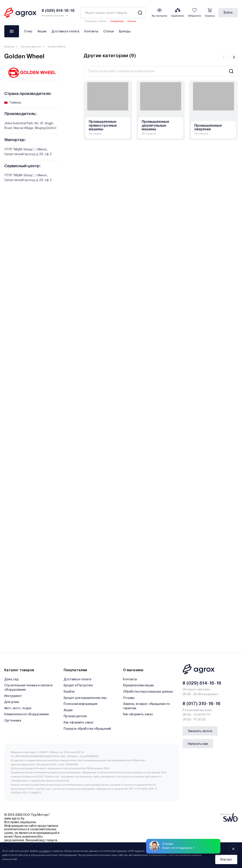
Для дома (12, 702)
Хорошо (226, 859)
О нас (28, 31)
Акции (42, 31)
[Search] (140, 13)
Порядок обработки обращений (87, 729)
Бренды (125, 31)
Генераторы (117, 21)
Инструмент (13, 696)
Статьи (109, 31)
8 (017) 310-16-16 (202, 704)
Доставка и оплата (65, 31)
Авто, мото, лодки (18, 708)
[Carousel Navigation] (229, 57)
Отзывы (129, 698)
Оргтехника (13, 720)
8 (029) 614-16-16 (202, 683)
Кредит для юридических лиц (85, 698)
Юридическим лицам (138, 685)
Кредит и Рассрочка (78, 685)
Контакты (91, 31)
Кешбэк (69, 692)
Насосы (132, 21)
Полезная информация (81, 704)
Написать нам (198, 744)
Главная (9, 47)
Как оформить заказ (79, 722)
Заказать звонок (200, 731)
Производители (31, 47)
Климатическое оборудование (27, 714)
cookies (44, 851)
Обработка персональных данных (148, 692)
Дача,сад (11, 679)
